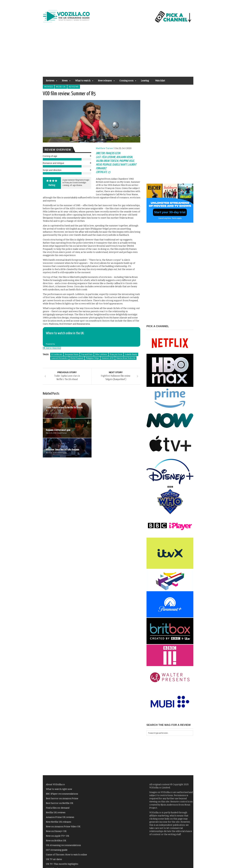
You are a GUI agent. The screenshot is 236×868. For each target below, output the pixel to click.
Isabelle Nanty (131, 354)
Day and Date (87, 354)
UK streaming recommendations (63, 845)
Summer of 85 (108, 358)
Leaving (145, 81)
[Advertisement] (118, 53)
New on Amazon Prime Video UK (63, 827)
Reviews (50, 82)
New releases (105, 82)
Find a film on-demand (58, 808)
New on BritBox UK (56, 841)
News (65, 82)
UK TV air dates (54, 859)
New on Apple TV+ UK (58, 836)
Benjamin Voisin (72, 354)
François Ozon (116, 354)
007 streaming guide (57, 850)
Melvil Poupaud (77, 358)
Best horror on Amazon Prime (62, 799)
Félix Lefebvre (101, 354)
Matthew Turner (105, 148)
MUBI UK (61, 87)
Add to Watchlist (52, 348)
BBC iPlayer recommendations (62, 794)
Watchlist (160, 81)
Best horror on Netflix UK (60, 803)
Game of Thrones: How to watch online (66, 855)
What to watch (83, 82)
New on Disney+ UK (56, 831)
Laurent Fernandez (60, 358)
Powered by (56, 344)
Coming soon (126, 82)
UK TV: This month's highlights (62, 864)
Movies (48, 87)
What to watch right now (59, 789)
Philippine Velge (92, 358)
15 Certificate (57, 354)
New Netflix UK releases (59, 822)
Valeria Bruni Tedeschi (126, 358)
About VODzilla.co (55, 785)
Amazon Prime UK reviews (60, 817)
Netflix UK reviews (56, 813)
